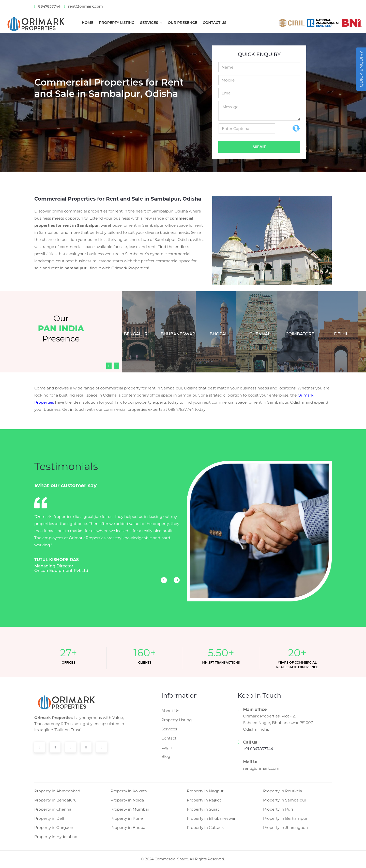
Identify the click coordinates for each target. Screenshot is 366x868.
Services (169, 729)
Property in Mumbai (130, 809)
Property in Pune (127, 818)
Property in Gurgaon (54, 828)
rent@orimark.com (261, 768)
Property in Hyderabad (56, 837)
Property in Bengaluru (56, 800)
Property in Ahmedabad (57, 791)
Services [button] (150, 23)
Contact (169, 738)
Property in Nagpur (205, 791)
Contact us (215, 23)
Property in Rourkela (283, 791)
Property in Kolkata (129, 791)
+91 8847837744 (258, 749)
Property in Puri (278, 809)
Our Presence (182, 23)
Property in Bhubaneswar (211, 818)
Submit (259, 147)
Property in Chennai (53, 809)
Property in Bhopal (128, 828)
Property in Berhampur (285, 818)
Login (167, 747)
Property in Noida (127, 800)
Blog (166, 756)
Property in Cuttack (205, 828)
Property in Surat (203, 809)
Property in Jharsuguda (285, 828)
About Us (170, 711)
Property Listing (117, 23)
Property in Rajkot (204, 800)
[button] (161, 583)
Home (89, 22)
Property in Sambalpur (285, 800)
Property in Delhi (50, 818)
